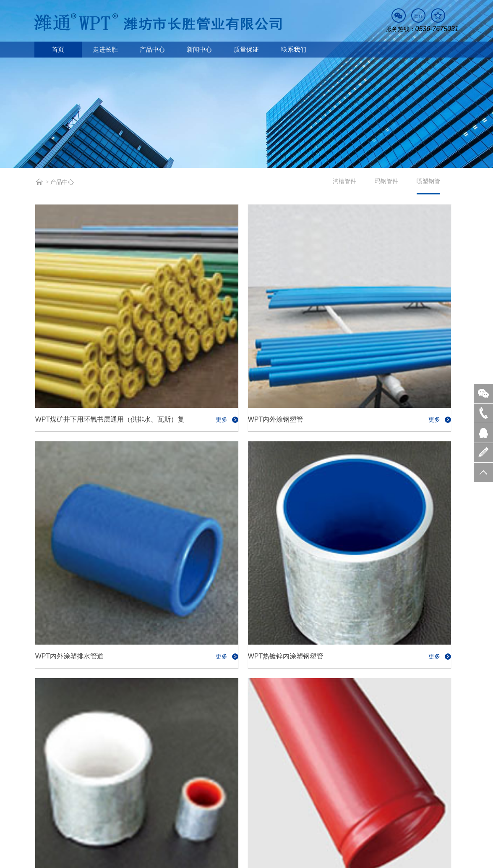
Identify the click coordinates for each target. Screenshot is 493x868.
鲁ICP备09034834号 (143, 859)
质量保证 (246, 49)
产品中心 (152, 49)
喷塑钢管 (428, 186)
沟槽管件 (344, 181)
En (418, 16)
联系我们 (294, 49)
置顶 (483, 472)
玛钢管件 (386, 181)
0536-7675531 (129, 801)
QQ (483, 433)
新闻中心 (199, 49)
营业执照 (180, 859)
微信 (483, 393)
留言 (483, 452)
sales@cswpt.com (195, 801)
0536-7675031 (437, 29)
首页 (58, 49)
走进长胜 (105, 49)
